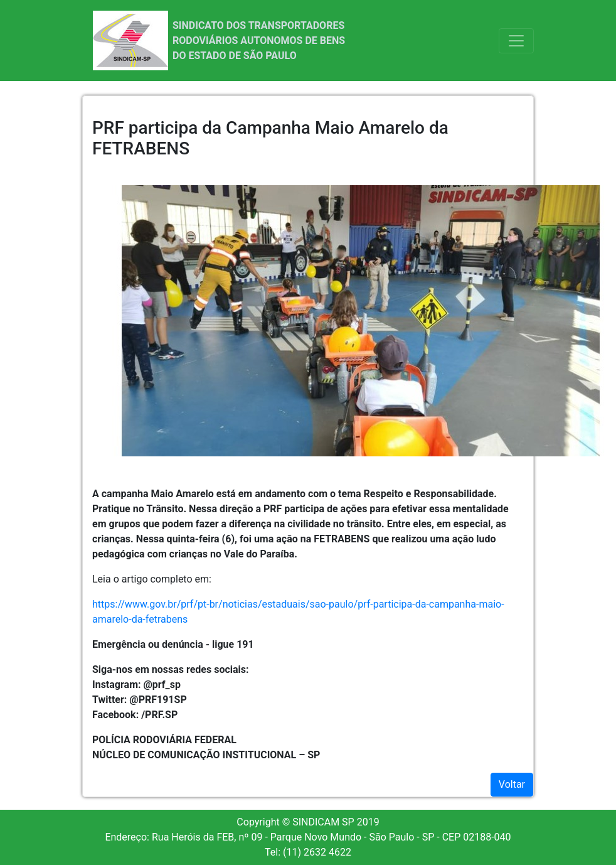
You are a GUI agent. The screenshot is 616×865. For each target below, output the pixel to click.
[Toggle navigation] (516, 41)
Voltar (512, 784)
